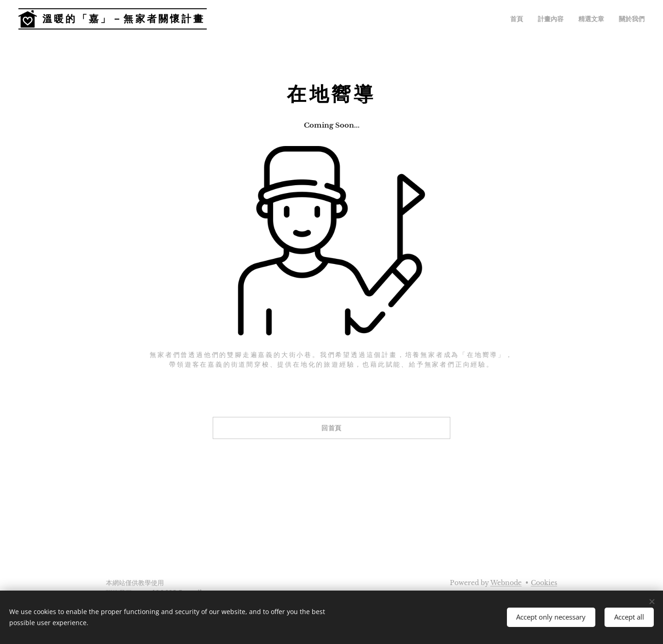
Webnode (506, 583)
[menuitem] (527, 19)
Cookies (544, 583)
